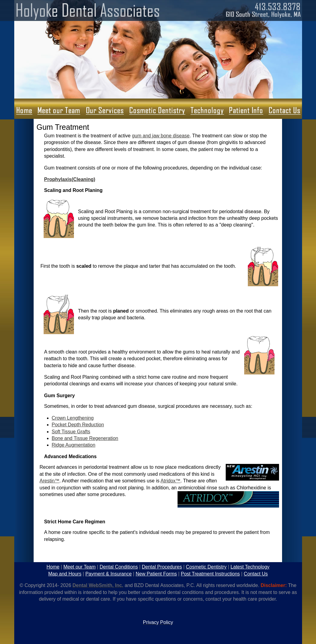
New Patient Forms (156, 574)
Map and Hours (65, 574)
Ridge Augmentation (74, 445)
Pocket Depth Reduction (78, 425)
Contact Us (256, 574)
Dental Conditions (119, 567)
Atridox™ (171, 481)
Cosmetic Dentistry (206, 567)
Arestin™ (50, 481)
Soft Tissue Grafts (71, 432)
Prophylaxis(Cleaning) (70, 179)
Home (53, 567)
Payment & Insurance (109, 574)
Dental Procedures (162, 567)
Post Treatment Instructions (210, 574)
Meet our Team (79, 567)
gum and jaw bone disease (161, 136)
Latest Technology (250, 567)
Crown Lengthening (73, 418)
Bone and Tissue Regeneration (85, 438)
